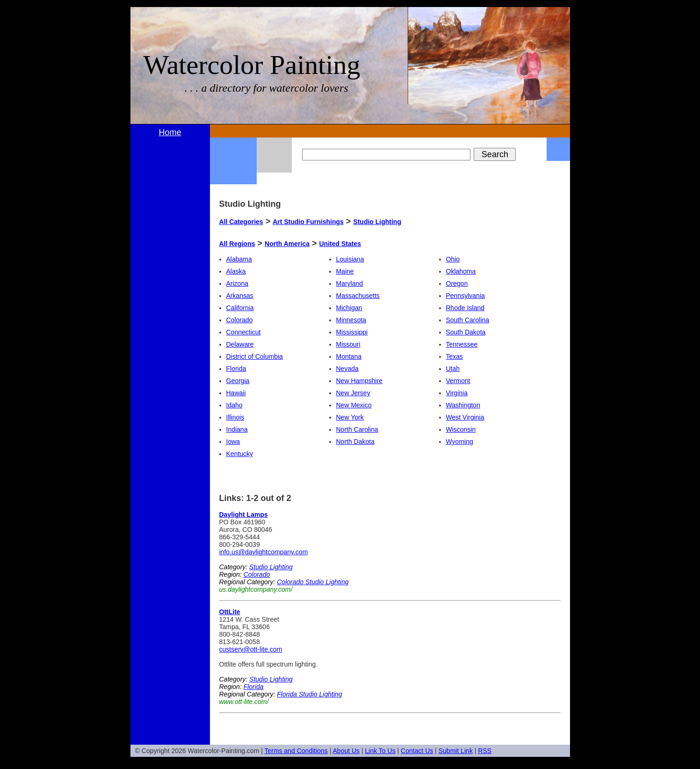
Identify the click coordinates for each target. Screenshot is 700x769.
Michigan (349, 308)
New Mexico (354, 405)
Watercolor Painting (252, 65)
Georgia (238, 381)
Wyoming (460, 442)
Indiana (237, 429)
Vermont (458, 381)
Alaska (236, 271)
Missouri (348, 344)
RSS (485, 751)
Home (170, 132)
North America (287, 244)
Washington (463, 405)
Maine (345, 271)
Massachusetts (358, 296)
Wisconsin (461, 429)
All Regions (237, 244)
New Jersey (353, 393)
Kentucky (240, 454)
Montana (349, 356)
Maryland (350, 283)
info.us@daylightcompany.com (264, 552)
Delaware (240, 344)
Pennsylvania (465, 296)
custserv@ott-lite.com (251, 649)
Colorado (240, 320)
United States (340, 244)
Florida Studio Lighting (309, 694)
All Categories (241, 222)
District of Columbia (255, 356)
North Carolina (357, 429)
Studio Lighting (377, 222)
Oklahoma (461, 271)
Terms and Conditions (296, 751)
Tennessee (462, 344)
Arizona (237, 283)
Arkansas (240, 296)
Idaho (235, 405)
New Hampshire (360, 381)
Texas (455, 356)
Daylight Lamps (244, 515)
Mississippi (352, 332)
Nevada (347, 369)
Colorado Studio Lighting (313, 582)
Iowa (233, 442)
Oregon (457, 283)
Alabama (239, 259)
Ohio (453, 259)
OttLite (230, 612)
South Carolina (468, 320)
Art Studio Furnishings (308, 222)
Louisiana (350, 259)
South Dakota (466, 332)
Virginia (457, 393)
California (240, 308)
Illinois (235, 417)
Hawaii (236, 393)
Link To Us (380, 751)
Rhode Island (465, 308)
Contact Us (417, 751)
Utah (453, 369)
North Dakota (355, 442)
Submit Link (456, 751)
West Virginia (465, 417)
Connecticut (244, 332)
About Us (346, 751)
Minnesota (351, 320)
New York (350, 417)
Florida (236, 369)
